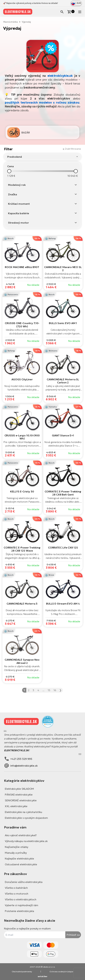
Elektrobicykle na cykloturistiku (23, 812)
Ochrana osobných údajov (61, 972)
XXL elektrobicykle (16, 806)
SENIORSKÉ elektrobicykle (21, 800)
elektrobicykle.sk (60, 76)
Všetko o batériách (16, 888)
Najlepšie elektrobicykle (19, 859)
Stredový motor (18, 223)
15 (49, 690)
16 (55, 690)
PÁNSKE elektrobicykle (19, 795)
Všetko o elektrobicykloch (21, 899)
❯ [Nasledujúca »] (60, 690)
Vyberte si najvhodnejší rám (22, 905)
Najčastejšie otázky (17, 847)
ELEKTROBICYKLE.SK (16, 750)
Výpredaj (26, 22)
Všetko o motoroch (17, 894)
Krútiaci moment (19, 204)
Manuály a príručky (16, 853)
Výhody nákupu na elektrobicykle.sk (26, 841)
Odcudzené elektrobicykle (21, 864)
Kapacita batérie (18, 213)
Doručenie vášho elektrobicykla (24, 882)
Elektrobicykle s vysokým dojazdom (26, 818)
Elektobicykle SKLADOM (19, 789)
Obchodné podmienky (22, 972)
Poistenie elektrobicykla (19, 911)
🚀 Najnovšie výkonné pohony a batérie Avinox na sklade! (31, 3)
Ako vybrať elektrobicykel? (21, 835)
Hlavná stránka (10, 22)
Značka (12, 194)
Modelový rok (17, 185)
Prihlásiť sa (73, 935)
